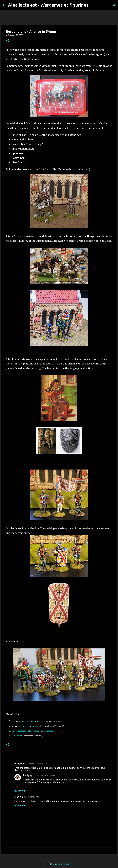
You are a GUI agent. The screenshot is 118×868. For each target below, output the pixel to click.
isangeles (20, 764)
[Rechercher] (93, 5)
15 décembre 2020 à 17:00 (44, 775)
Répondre (20, 791)
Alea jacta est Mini (31, 726)
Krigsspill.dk (17, 736)
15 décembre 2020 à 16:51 (37, 764)
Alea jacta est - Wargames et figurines (48, 5)
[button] (7, 41)
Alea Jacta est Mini (30, 721)
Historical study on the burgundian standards (32, 731)
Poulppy (28, 775)
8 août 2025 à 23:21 (32, 797)
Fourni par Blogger (59, 864)
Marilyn (19, 797)
